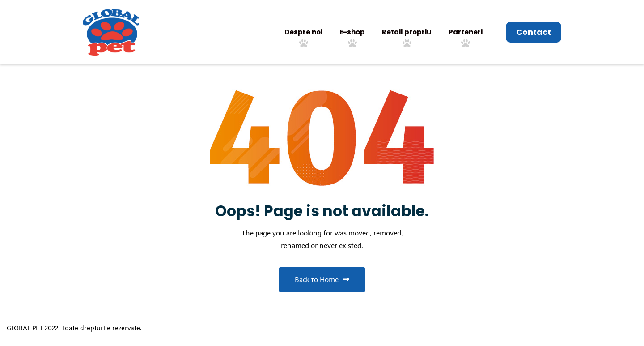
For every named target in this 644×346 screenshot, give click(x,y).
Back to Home (322, 280)
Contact (534, 32)
